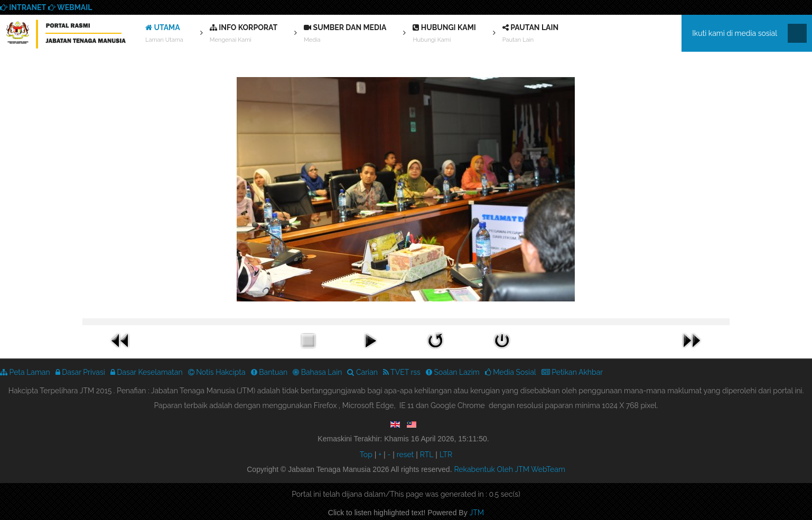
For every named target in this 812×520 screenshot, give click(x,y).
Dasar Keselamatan (147, 372)
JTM (477, 513)
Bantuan (269, 372)
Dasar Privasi (80, 372)
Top (366, 455)
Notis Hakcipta (217, 372)
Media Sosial (511, 372)
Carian (362, 372)
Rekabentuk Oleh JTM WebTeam (509, 469)
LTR (446, 455)
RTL (427, 455)
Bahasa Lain (317, 372)
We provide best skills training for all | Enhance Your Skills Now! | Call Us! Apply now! (66, 36)
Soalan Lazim (453, 372)
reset (405, 455)
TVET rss (402, 372)
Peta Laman (25, 372)
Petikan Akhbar (572, 372)
